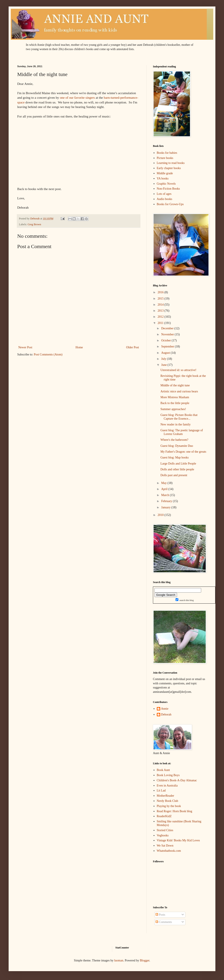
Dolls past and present (174, 475)
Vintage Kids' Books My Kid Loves (178, 840)
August (166, 353)
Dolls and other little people (177, 469)
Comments (164, 922)
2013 (161, 311)
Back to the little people (175, 403)
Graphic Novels (166, 184)
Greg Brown (34, 224)
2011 (161, 323)
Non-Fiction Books (168, 189)
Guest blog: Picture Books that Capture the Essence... (179, 417)
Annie (165, 709)
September (168, 346)
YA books (163, 178)
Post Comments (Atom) (48, 354)
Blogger (145, 960)
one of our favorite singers (77, 98)
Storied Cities (165, 830)
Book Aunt (163, 770)
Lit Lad (161, 791)
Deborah (166, 714)
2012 (161, 317)
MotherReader (166, 796)
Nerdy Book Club (168, 801)
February (167, 501)
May (164, 483)
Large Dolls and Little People (178, 464)
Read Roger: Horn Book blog (175, 811)
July (164, 359)
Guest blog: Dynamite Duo (177, 446)
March (165, 495)
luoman (119, 960)
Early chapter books (169, 168)
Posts (160, 915)
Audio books (165, 199)
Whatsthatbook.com (169, 851)
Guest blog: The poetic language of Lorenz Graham (182, 432)
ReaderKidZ (164, 816)
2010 (161, 515)
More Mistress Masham (175, 397)
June (164, 365)
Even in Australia (167, 786)
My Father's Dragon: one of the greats (183, 452)
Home (79, 347)
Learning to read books (171, 163)
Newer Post (25, 347)
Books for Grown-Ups (170, 204)
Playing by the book (169, 806)
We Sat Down (165, 846)
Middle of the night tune (175, 385)
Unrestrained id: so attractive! (178, 370)
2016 (161, 292)
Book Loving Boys (168, 775)
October (166, 340)
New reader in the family (176, 424)
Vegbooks (163, 835)
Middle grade (165, 173)
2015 (161, 299)
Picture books (165, 158)
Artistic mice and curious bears (179, 391)
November (168, 334)
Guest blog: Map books (175, 457)
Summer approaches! (173, 409)
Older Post (133, 347)
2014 (161, 305)
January (166, 507)
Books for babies (167, 153)
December (168, 328)
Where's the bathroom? (174, 440)
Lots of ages (164, 194)
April (165, 489)
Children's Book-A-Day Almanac (177, 780)
